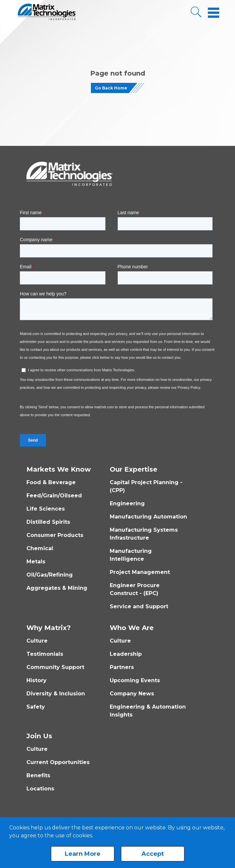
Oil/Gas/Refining (50, 575)
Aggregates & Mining (57, 588)
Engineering (127, 503)
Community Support (55, 667)
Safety (36, 707)
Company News (132, 694)
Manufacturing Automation (148, 517)
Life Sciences (46, 509)
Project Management (140, 572)
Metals (36, 562)
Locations (40, 789)
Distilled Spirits (48, 522)
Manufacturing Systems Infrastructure (144, 534)
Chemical (40, 548)
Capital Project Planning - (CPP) (146, 486)
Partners (122, 667)
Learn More (83, 854)
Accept (153, 854)
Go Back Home (111, 88)
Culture (37, 641)
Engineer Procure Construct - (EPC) (135, 589)
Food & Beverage (51, 482)
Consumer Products (55, 535)
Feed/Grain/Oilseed (54, 496)
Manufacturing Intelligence (131, 555)
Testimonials (45, 654)
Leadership (126, 654)
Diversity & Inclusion (56, 694)
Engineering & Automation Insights (148, 711)
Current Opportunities (58, 762)
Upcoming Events (135, 680)
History (37, 680)
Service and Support (139, 606)
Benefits (38, 775)
